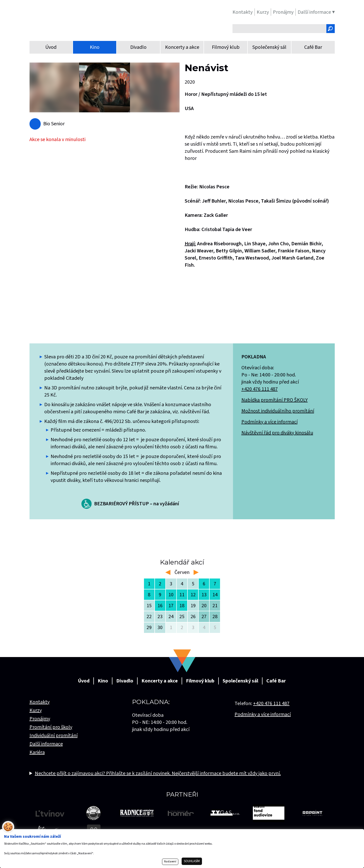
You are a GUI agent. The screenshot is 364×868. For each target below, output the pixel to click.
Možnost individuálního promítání (278, 411)
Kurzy (36, 710)
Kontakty (40, 702)
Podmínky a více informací (270, 422)
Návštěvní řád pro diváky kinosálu (277, 433)
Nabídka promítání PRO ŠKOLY (275, 400)
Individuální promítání (54, 736)
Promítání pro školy (51, 727)
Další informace (46, 744)
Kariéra (37, 752)
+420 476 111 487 (260, 389)
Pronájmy (40, 719)
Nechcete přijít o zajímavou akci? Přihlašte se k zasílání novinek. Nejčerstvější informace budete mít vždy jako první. (158, 773)
